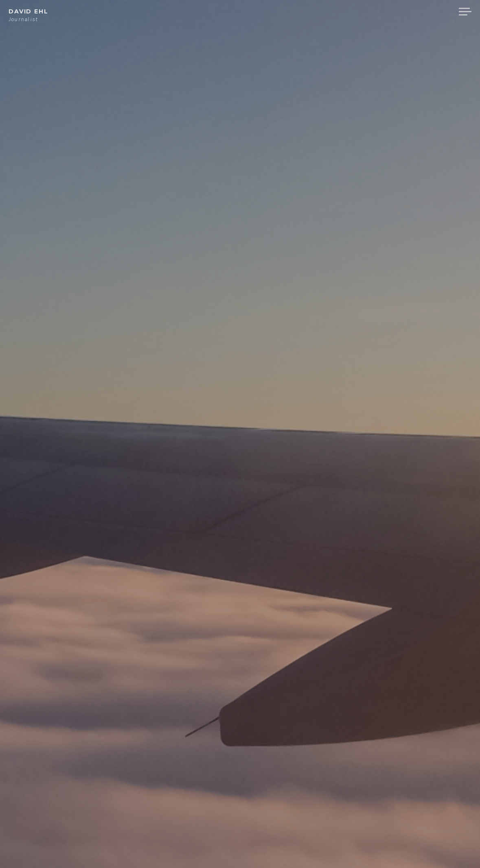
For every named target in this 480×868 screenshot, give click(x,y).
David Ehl (28, 11)
